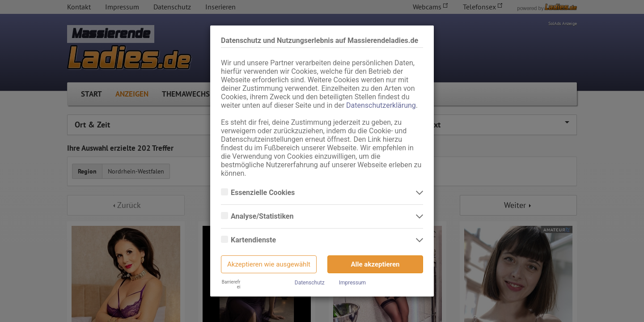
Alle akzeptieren (375, 264)
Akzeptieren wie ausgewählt (269, 264)
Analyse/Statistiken (263, 216)
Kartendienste (254, 240)
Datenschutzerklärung (381, 105)
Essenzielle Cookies (264, 193)
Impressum (352, 283)
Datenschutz (310, 283)
